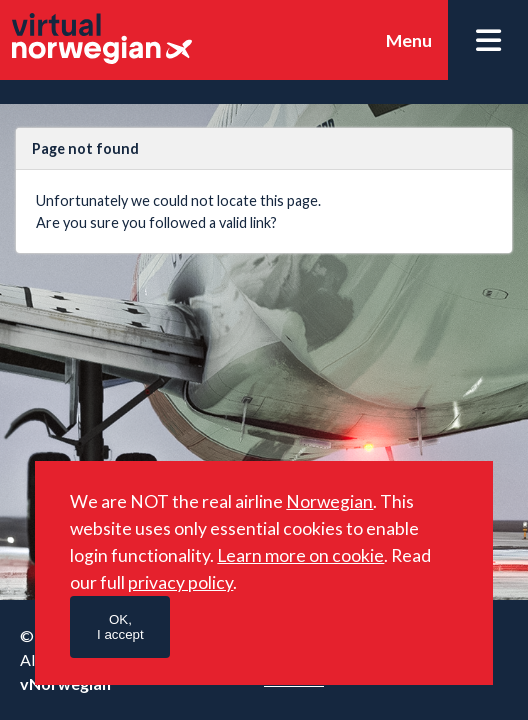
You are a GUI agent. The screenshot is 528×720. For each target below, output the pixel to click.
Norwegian (329, 501)
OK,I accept (120, 627)
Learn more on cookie (300, 555)
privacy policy (180, 582)
